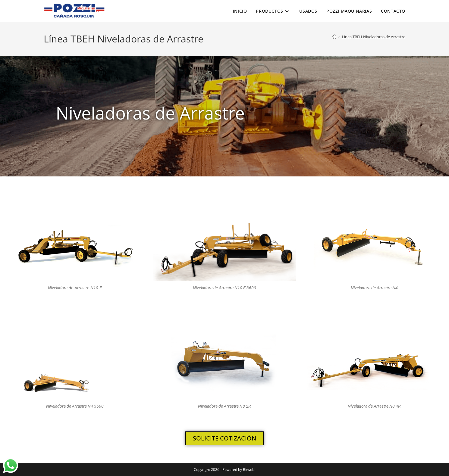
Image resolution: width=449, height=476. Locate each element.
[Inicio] (334, 37)
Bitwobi (249, 470)
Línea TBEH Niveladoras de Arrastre (374, 37)
